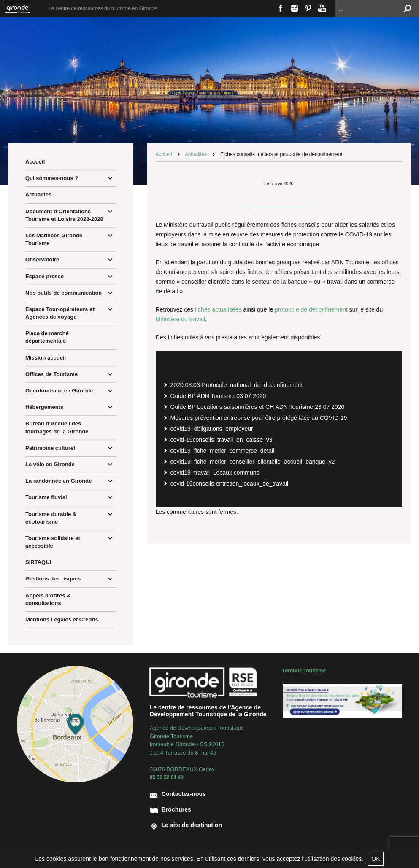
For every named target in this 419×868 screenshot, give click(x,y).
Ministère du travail (181, 319)
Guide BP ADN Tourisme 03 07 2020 (218, 396)
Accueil (35, 162)
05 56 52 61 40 (167, 777)
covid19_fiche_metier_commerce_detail (223, 451)
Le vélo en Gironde (50, 464)
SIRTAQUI (38, 562)
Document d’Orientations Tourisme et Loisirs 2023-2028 (64, 215)
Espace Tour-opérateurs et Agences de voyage (60, 313)
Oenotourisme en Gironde (59, 391)
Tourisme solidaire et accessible (53, 542)
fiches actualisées (218, 309)
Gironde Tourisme (304, 671)
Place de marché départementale (47, 337)
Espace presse (45, 276)
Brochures (176, 809)
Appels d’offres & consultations (48, 599)
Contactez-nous (184, 794)
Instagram (294, 8)
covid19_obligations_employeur (212, 429)
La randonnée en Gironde (58, 481)
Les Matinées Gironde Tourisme (54, 239)
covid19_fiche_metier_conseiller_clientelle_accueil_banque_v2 (253, 462)
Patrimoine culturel (50, 448)
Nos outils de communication (64, 293)
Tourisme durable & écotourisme (51, 518)
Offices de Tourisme (51, 374)
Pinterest (308, 8)
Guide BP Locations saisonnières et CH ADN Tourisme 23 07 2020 (258, 407)
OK (376, 859)
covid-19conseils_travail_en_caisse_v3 (222, 440)
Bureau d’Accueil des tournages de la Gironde (57, 427)
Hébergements (44, 407)
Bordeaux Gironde (21, 8)
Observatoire (42, 259)
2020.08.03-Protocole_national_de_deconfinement (237, 385)
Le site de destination (192, 825)
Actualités (38, 195)
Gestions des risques (53, 579)
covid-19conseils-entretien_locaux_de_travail (229, 484)
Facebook (280, 8)
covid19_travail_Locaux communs (215, 473)
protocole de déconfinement (311, 309)
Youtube (322, 8)
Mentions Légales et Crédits (62, 619)
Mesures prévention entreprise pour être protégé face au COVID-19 (259, 418)
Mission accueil (46, 358)
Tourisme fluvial (46, 497)
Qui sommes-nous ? (52, 178)
